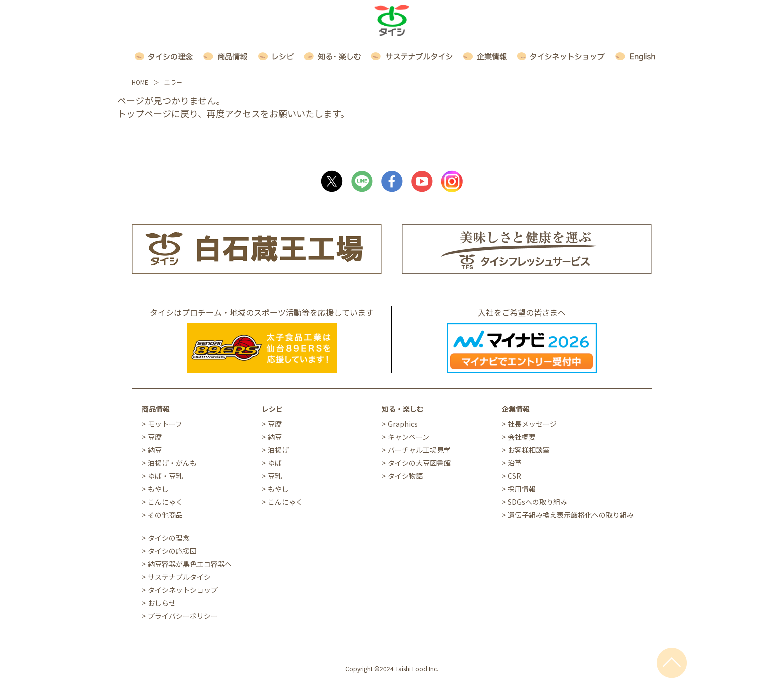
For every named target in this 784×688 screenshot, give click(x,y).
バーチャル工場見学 (419, 450)
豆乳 (275, 476)
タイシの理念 (169, 538)
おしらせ (162, 603)
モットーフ (165, 424)
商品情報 (156, 409)
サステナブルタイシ (179, 577)
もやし (158, 489)
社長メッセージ (532, 424)
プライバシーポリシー (183, 616)
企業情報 (516, 409)
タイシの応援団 (172, 551)
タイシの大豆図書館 (419, 463)
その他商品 (165, 515)
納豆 (155, 450)
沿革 (515, 463)
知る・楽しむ (403, 409)
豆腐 (155, 437)
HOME (140, 82)
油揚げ (278, 450)
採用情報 (522, 489)
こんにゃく (165, 502)
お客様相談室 (529, 450)
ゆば (275, 463)
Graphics (403, 424)
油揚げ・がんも (172, 463)
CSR (515, 476)
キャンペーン (409, 437)
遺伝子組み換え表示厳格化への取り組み (571, 515)
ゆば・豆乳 (165, 476)
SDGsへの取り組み (538, 502)
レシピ (272, 409)
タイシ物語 (405, 476)
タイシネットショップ (183, 590)
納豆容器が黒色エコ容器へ (190, 564)
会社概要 (522, 437)
